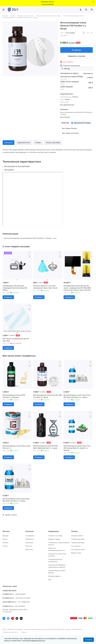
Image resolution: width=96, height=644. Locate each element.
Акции (5, 539)
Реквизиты (29, 539)
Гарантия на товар (55, 536)
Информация (54, 531)
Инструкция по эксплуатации (17, 166)
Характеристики (24, 143)
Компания (30, 531)
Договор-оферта (54, 576)
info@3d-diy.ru (8, 594)
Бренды (5, 536)
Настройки (9, 170)
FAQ (50, 580)
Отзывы (38, 143)
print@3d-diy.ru (8, 598)
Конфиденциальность (10, 632)
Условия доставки (78, 539)
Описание (8, 143)
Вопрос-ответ (76, 553)
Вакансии (29, 549)
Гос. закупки (76, 546)
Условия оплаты (77, 536)
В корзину (77, 50)
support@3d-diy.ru (9, 602)
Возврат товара (54, 539)
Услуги (5, 546)
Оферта (24, 632)
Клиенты (29, 546)
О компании (30, 536)
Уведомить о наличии (77, 56)
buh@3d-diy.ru (8, 606)
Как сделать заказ (78, 549)
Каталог (6, 543)
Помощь (75, 531)
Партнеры (29, 543)
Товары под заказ (78, 543)
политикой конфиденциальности (34, 641)
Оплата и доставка (53, 143)
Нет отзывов (70, 33)
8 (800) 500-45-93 (9, 591)
